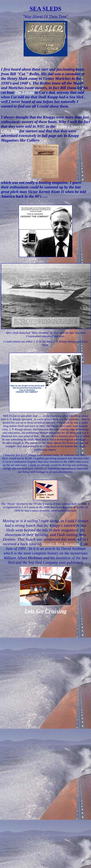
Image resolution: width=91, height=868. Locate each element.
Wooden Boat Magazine (61, 544)
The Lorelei (24, 92)
